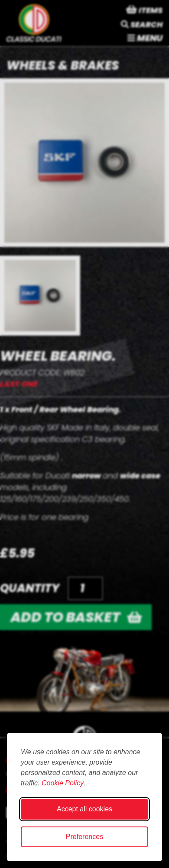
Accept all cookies (84, 809)
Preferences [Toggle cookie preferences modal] (84, 837)
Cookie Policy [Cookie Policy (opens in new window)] (63, 783)
